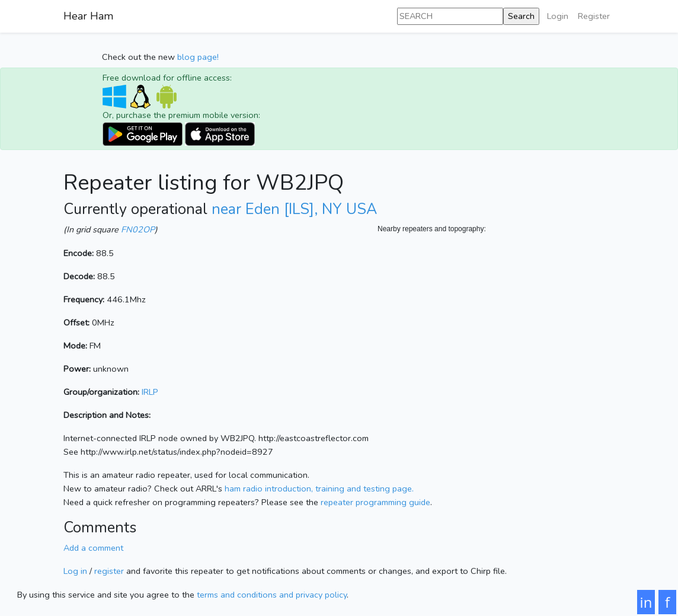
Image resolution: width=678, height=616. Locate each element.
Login (558, 16)
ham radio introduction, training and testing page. (319, 489)
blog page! (198, 57)
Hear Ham (88, 16)
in (646, 602)
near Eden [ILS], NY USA (294, 209)
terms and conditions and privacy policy (272, 595)
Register (594, 16)
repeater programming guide (375, 502)
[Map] (496, 353)
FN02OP (138, 229)
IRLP (150, 392)
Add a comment (93, 548)
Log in (75, 571)
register (109, 571)
